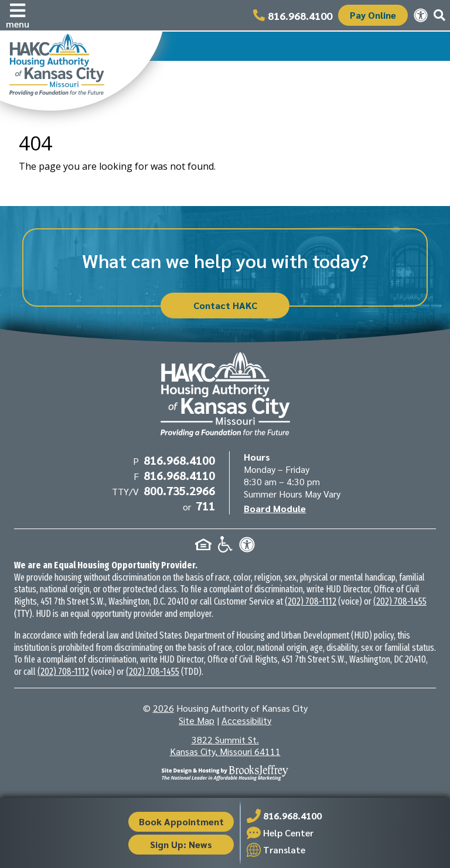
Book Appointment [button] (181, 821)
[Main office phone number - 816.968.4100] (293, 15)
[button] (18, 15)
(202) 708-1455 (400, 601)
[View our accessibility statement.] (421, 15)
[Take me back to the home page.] (81, 71)
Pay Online (373, 15)
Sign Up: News (181, 844)
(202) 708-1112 (311, 601)
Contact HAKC (225, 305)
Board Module (275, 508)
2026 (163, 708)
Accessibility (246, 720)
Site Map (197, 720)
